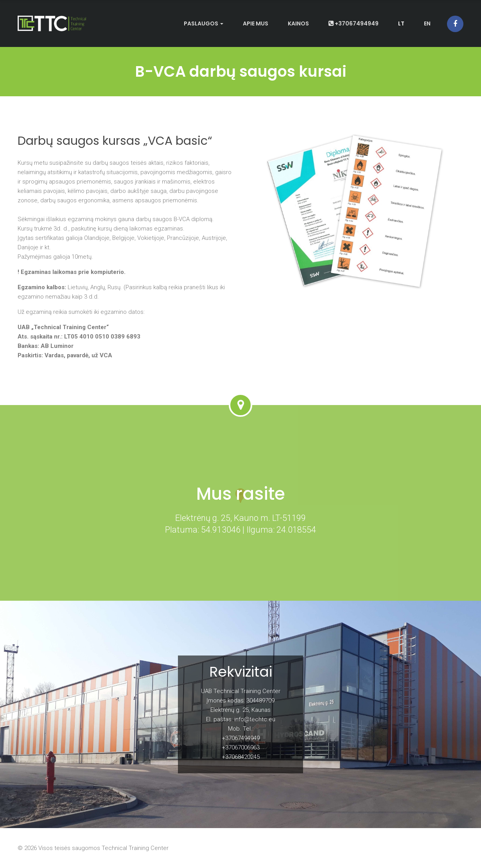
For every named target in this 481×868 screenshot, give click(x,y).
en (427, 23)
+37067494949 (354, 23)
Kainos (298, 23)
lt (401, 23)
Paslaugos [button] (204, 23)
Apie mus (256, 23)
